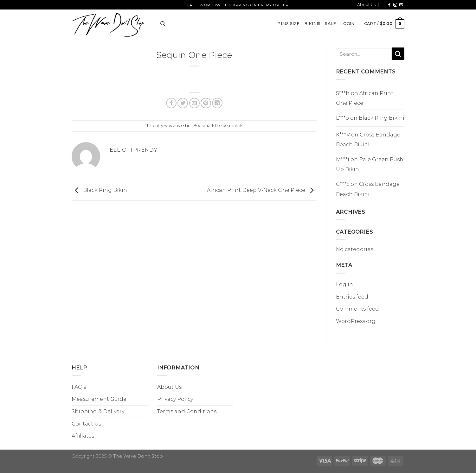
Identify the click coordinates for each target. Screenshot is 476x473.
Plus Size (288, 24)
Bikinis (312, 24)
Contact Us (86, 424)
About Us (366, 5)
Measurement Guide (99, 399)
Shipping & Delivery (98, 411)
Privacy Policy (175, 399)
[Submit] (398, 54)
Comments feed (357, 309)
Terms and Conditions (187, 411)
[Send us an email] (401, 5)
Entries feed (352, 297)
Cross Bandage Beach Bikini (368, 140)
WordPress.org (356, 321)
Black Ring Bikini (100, 190)
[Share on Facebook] (171, 103)
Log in (344, 284)
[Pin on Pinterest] (206, 103)
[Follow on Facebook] (389, 5)
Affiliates (83, 436)
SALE (330, 24)
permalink (232, 126)
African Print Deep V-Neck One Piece (262, 190)
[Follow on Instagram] (395, 5)
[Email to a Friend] (194, 103)
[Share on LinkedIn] (217, 103)
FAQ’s (79, 387)
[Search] (163, 24)
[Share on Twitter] (183, 103)
